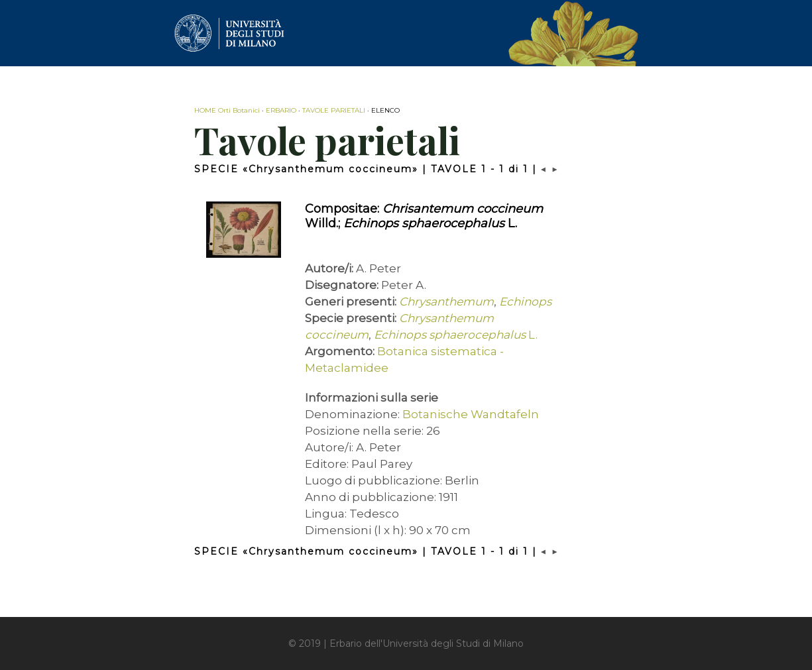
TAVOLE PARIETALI (334, 110)
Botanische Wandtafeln (471, 414)
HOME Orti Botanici (227, 110)
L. (456, 335)
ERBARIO (281, 110)
